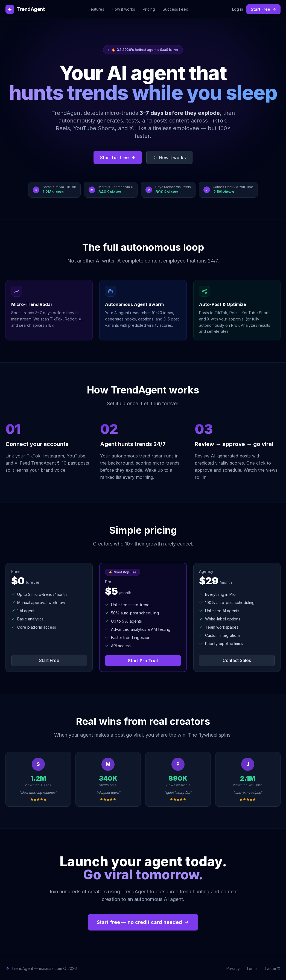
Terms (252, 968)
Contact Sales (237, 660)
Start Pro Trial (143, 661)
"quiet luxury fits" (178, 793)
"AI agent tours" (108, 793)
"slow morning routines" (38, 793)
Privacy (233, 968)
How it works (123, 9)
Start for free (118, 157)
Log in (238, 9)
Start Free (263, 9)
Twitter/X (272, 968)
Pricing (149, 9)
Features (96, 9)
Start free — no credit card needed (143, 922)
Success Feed (176, 9)
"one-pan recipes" (248, 793)
